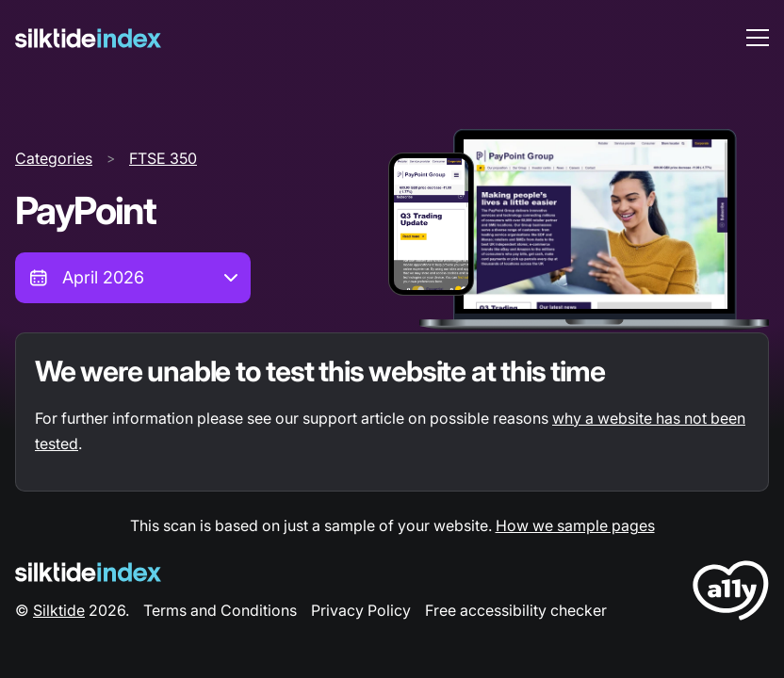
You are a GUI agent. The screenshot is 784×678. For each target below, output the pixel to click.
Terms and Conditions (220, 610)
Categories (54, 158)
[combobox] (133, 278)
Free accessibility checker (516, 610)
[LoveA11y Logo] (731, 594)
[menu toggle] (758, 38)
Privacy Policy (361, 610)
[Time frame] (133, 278)
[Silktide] (88, 38)
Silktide (59, 610)
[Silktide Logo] (88, 572)
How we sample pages (575, 525)
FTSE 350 (163, 158)
